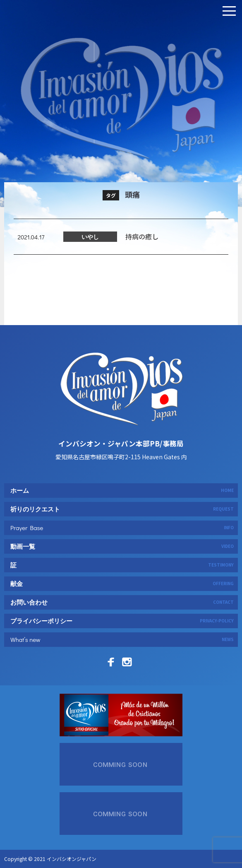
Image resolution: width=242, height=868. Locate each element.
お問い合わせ (122, 602)
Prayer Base (122, 528)
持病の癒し (142, 255)
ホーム (122, 490)
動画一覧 (122, 546)
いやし (90, 255)
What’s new (122, 639)
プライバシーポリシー (122, 621)
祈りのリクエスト (122, 509)
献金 (122, 583)
